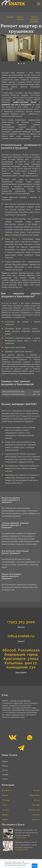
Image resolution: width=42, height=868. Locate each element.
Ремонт (5, 770)
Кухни (4, 805)
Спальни (5, 810)
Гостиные (6, 800)
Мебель (5, 766)
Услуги (5, 779)
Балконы (37, 790)
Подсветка (36, 820)
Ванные (5, 795)
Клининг (5, 775)
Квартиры (36, 815)
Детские (37, 800)
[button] (19, 64)
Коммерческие (34, 810)
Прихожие (36, 805)
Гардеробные (35, 795)
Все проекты (7, 790)
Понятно (35, 866)
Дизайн (5, 762)
